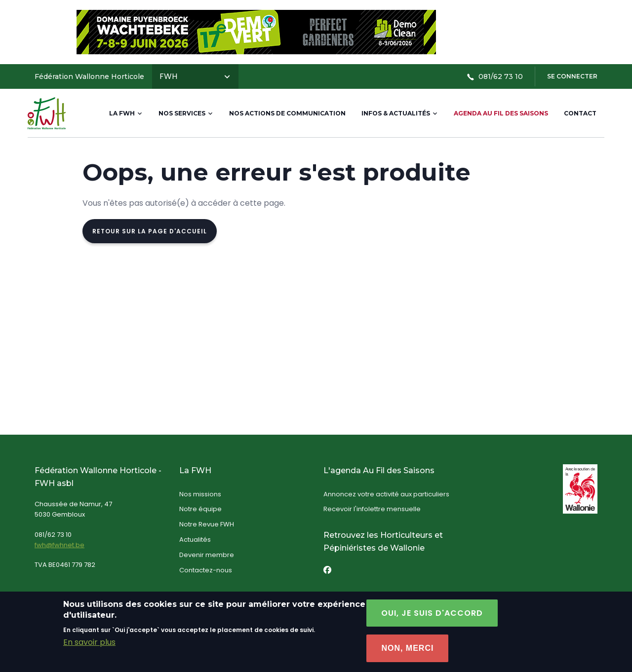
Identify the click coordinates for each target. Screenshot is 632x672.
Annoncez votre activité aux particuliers (386, 494)
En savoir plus (89, 649)
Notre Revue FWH (207, 524)
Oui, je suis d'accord (432, 620)
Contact (580, 113)
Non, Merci (407, 655)
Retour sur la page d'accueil (150, 231)
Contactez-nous (206, 570)
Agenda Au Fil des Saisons (501, 113)
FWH (195, 76)
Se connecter (572, 76)
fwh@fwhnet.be (59, 545)
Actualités (195, 540)
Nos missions (200, 494)
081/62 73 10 (495, 76)
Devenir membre (207, 555)
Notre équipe (200, 509)
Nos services (186, 113)
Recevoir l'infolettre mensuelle (372, 509)
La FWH (126, 113)
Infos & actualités (400, 113)
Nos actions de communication (287, 113)
